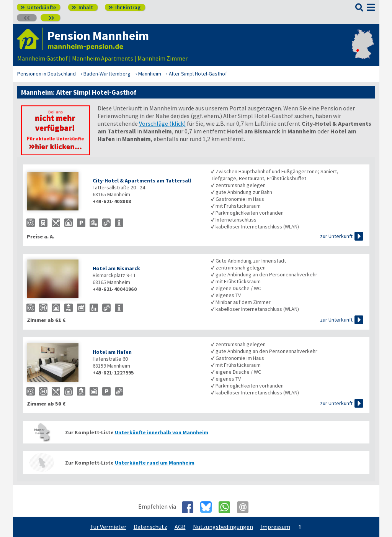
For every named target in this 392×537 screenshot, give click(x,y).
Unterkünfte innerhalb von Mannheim (162, 432)
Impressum (275, 527)
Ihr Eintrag (125, 7)
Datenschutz (150, 527)
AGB (180, 527)
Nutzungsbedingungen (223, 527)
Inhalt (82, 7)
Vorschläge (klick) (162, 123)
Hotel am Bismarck (116, 268)
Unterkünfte (38, 7)
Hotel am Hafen (112, 352)
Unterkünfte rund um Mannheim (155, 463)
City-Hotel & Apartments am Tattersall (142, 181)
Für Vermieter (108, 527)
